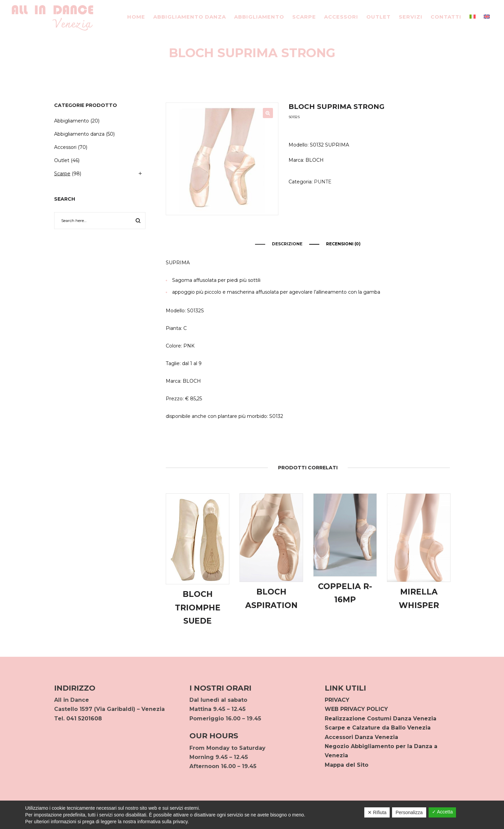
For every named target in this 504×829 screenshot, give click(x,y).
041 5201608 (84, 719)
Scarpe (62, 174)
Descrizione (287, 244)
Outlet (62, 160)
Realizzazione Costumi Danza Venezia (381, 719)
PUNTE (323, 182)
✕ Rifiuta (377, 812)
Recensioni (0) (343, 244)
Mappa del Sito (347, 765)
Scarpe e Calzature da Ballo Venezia (378, 728)
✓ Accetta (442, 812)
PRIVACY (337, 700)
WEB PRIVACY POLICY (356, 709)
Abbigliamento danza (79, 134)
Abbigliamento (72, 121)
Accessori (65, 147)
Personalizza (409, 812)
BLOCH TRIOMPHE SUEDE (198, 608)
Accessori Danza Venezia (361, 737)
